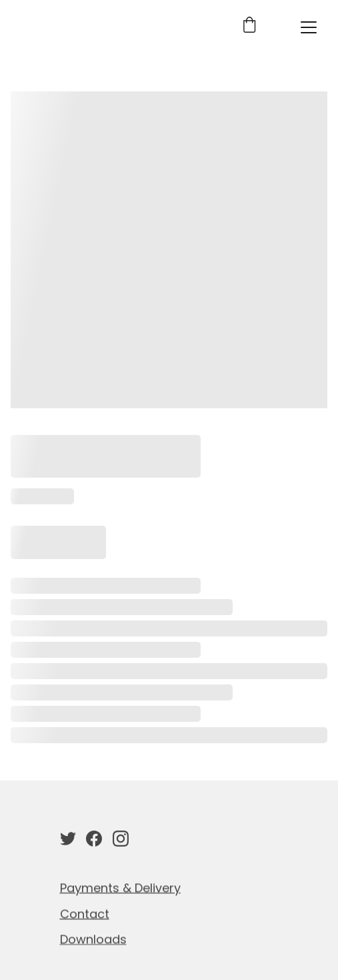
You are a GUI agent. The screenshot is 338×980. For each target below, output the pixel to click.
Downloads (93, 940)
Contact (85, 915)
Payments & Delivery (120, 889)
